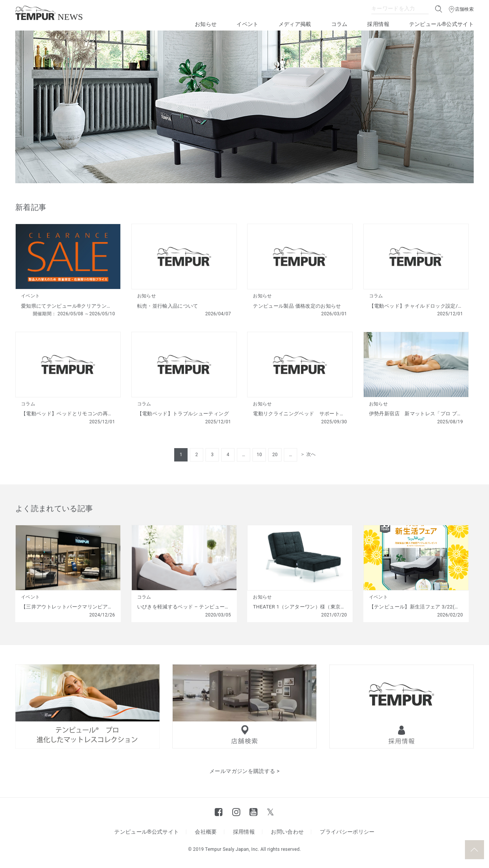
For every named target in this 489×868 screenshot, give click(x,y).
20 (275, 455)
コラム (339, 24)
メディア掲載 (295, 24)
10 (259, 455)
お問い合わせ (287, 832)
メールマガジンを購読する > (244, 771)
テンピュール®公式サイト (441, 24)
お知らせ (206, 24)
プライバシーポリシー (347, 832)
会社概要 (206, 832)
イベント (247, 24)
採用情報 (378, 24)
